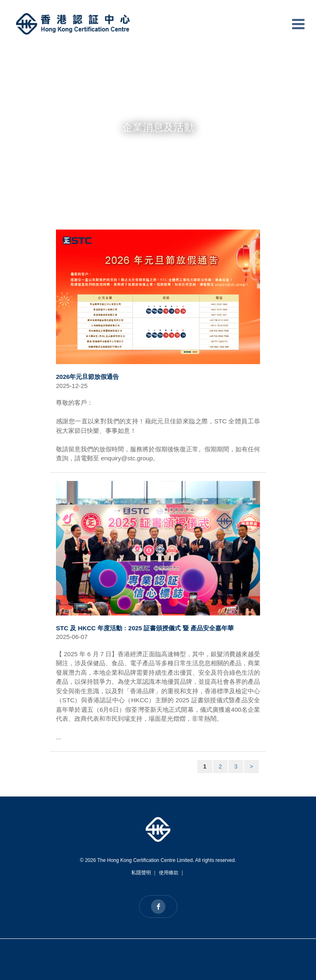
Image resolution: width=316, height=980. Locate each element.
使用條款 (169, 873)
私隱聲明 (141, 873)
